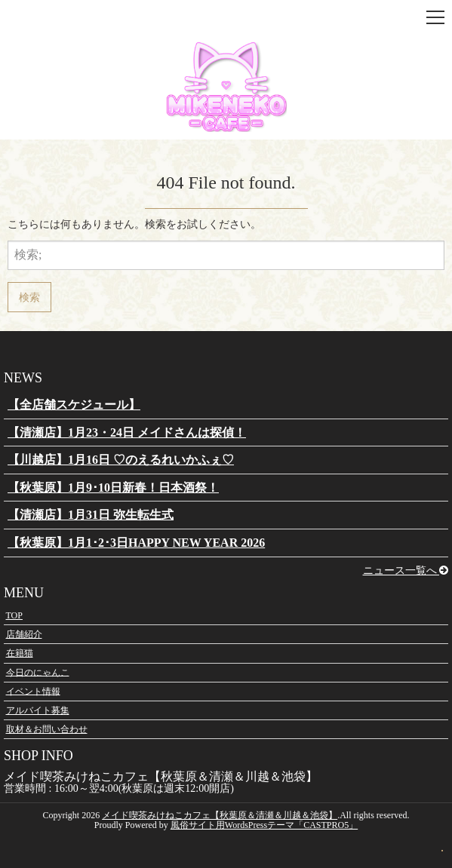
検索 (29, 297)
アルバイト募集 (38, 710)
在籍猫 (20, 653)
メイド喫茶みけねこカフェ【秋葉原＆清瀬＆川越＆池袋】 (220, 815)
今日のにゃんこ (38, 672)
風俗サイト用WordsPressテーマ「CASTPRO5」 (264, 825)
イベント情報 (33, 691)
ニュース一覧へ (406, 570)
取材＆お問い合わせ (47, 729)
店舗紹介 (24, 634)
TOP (14, 615)
